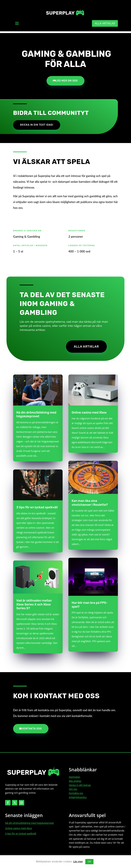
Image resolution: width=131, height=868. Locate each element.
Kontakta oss (32, 728)
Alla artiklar (104, 24)
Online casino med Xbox (89, 411)
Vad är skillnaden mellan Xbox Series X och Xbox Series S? (34, 603)
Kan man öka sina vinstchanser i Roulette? (90, 502)
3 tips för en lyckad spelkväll (37, 506)
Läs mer (78, 861)
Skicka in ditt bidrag (80, 784)
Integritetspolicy (78, 796)
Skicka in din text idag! (37, 123)
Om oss (73, 788)
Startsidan (74, 776)
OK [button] (89, 861)
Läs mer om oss (67, 79)
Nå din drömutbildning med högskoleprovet (36, 413)
